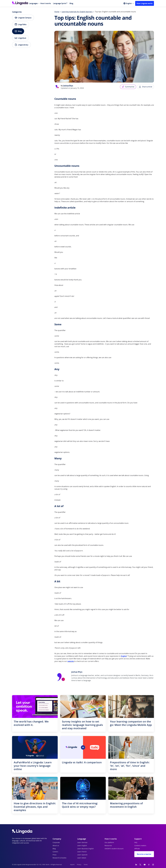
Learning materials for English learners (77, 12)
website (71, 661)
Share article (145, 87)
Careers (55, 852)
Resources (108, 846)
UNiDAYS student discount (114, 849)
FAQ (136, 843)
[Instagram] (153, 865)
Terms (86, 865)
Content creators (140, 846)
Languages (33, 3)
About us (56, 846)
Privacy (79, 865)
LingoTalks (21, 24)
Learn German (82, 843)
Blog (71, 3)
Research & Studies (59, 858)
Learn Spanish (82, 855)
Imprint (72, 865)
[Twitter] (140, 865)
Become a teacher (144, 854)
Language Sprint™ (60, 3)
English (124, 656)
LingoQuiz (20, 38)
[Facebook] (149, 865)
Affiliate (137, 849)
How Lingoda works (145, 3)
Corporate (56, 843)
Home (57, 12)
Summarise (128, 87)
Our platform (109, 843)
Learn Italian (82, 858)
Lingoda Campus (23, 18)
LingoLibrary (21, 45)
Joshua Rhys (68, 86)
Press (55, 855)
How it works (46, 3)
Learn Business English (85, 849)
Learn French (82, 852)
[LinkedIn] (136, 865)
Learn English (82, 846)
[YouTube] (145, 865)
